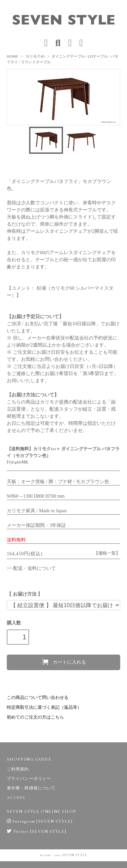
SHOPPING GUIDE (29, 759)
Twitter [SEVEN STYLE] (37, 831)
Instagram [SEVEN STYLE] (40, 821)
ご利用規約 (18, 769)
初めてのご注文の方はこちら (35, 717)
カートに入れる (63, 662)
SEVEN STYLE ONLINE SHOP (41, 811)
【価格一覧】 (107, 553)
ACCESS (16, 798)
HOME (12, 56)
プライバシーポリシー (29, 779)
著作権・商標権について (31, 788)
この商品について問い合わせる (38, 698)
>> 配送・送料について (31, 568)
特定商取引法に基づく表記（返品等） (44, 707)
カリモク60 (35, 56)
